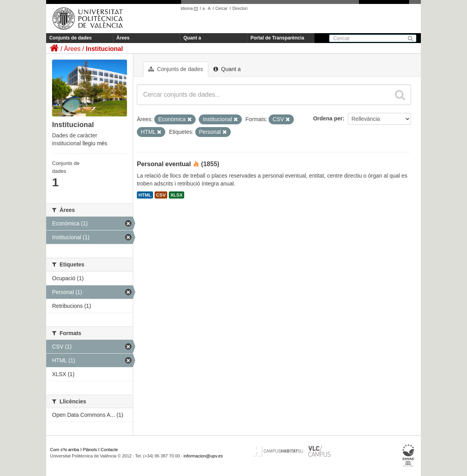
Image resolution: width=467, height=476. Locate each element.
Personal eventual (164, 164)
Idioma (190, 8)
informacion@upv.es (203, 456)
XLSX (177, 195)
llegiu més (95, 143)
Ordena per (328, 118)
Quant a (192, 38)
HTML (145, 195)
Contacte (109, 450)
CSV (161, 195)
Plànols (90, 450)
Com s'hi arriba (65, 450)
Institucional (104, 49)
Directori (240, 8)
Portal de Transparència (277, 38)
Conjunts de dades (70, 38)
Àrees (123, 38)
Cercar (221, 8)
